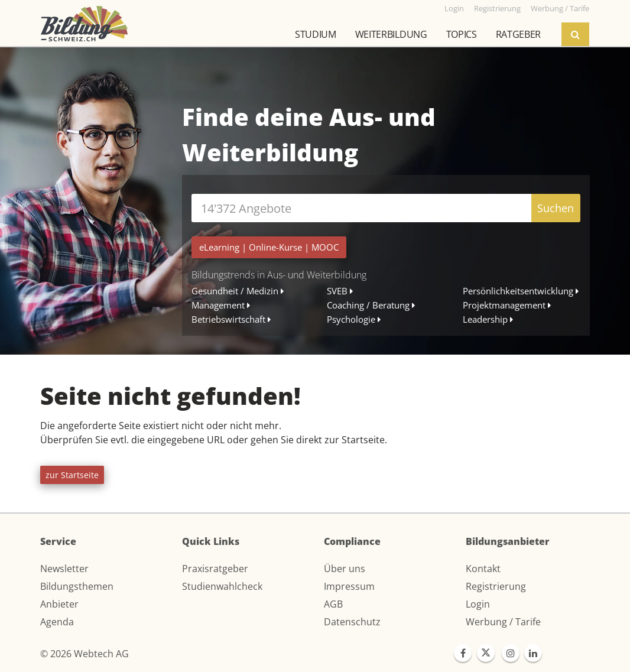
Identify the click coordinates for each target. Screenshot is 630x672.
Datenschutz (352, 622)
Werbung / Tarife (503, 622)
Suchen (556, 208)
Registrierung (496, 586)
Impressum (349, 586)
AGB (333, 604)
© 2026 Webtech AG (85, 654)
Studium (316, 34)
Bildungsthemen (77, 586)
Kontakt (483, 569)
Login (478, 604)
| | (269, 247)
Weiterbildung (391, 34)
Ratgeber (518, 34)
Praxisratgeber (215, 569)
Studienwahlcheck (222, 586)
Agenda (57, 622)
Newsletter (64, 569)
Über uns (345, 569)
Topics (462, 34)
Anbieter (59, 604)
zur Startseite (72, 475)
